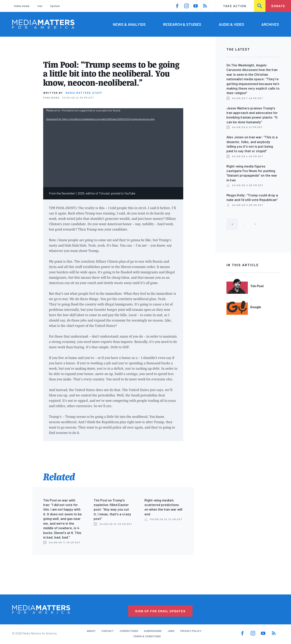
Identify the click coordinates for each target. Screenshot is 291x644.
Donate (278, 6)
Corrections (129, 631)
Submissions (153, 631)
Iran (40, 6)
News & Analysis (129, 24)
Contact (108, 631)
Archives (270, 24)
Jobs (171, 631)
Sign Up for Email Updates (160, 611)
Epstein (55, 6)
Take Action (235, 6)
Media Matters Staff (84, 93)
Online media (22, 6)
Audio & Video (231, 24)
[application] (113, 148)
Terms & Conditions (147, 636)
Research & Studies (182, 24)
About (91, 631)
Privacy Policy (191, 631)
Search (260, 6)
